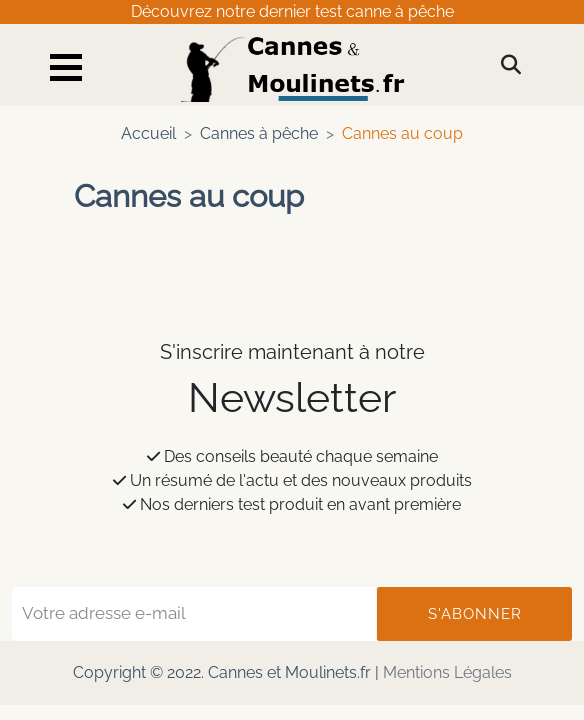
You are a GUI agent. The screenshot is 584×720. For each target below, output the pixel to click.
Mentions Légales (447, 672)
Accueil (148, 133)
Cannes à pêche (259, 133)
